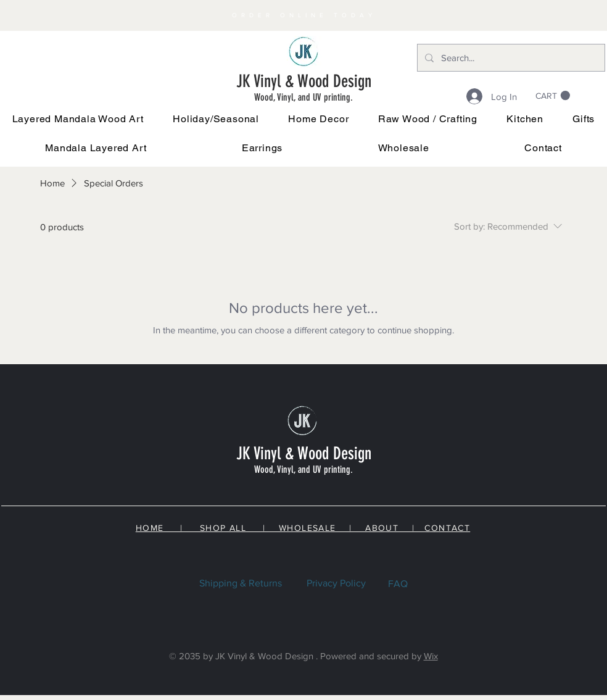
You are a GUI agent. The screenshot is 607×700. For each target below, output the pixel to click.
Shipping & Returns (241, 583)
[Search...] (510, 58)
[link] (553, 96)
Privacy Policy (336, 583)
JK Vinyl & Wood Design (304, 81)
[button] (216, 119)
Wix (431, 656)
